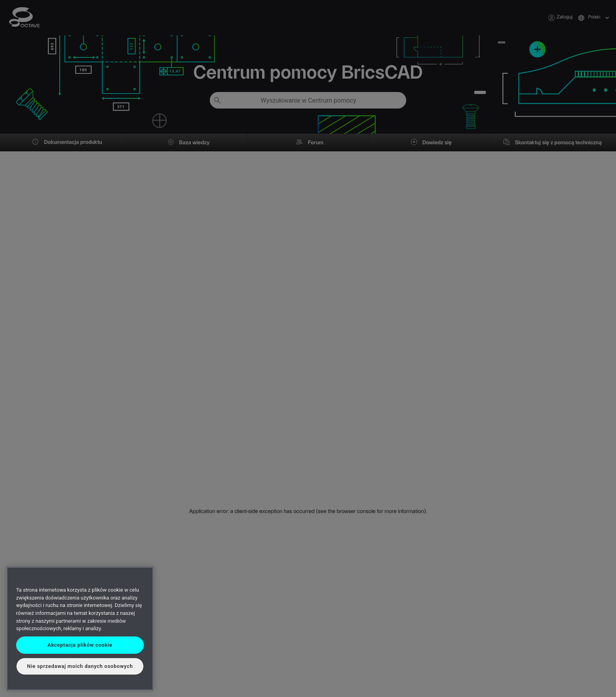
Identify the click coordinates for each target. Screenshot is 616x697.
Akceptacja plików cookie (80, 645)
